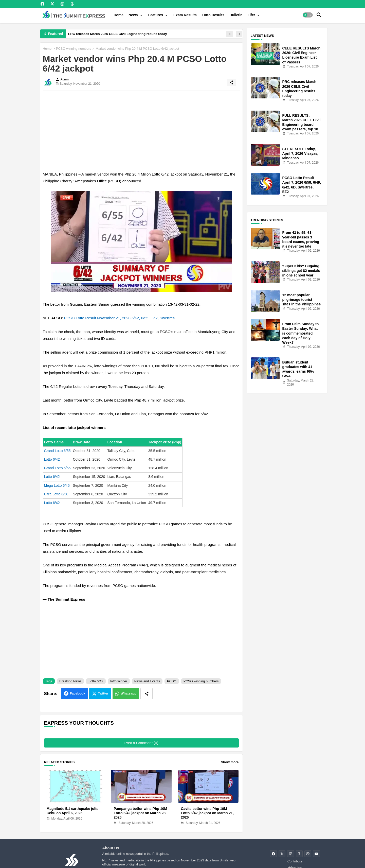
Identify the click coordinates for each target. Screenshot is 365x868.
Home (118, 15)
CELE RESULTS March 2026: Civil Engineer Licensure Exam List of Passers (302, 55)
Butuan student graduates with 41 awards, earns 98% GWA (298, 369)
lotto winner (119, 681)
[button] (308, 15)
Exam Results (185, 15)
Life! (251, 15)
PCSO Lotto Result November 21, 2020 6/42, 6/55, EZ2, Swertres (119, 318)
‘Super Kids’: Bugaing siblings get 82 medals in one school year (301, 271)
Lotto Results (213, 15)
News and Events (147, 681)
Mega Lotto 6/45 (57, 485)
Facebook (77, 693)
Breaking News (70, 681)
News (133, 15)
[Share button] (147, 694)
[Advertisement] (141, 130)
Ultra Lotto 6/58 (56, 494)
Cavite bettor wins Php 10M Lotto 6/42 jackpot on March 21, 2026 (207, 813)
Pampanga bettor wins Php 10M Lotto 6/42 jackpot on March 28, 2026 (140, 813)
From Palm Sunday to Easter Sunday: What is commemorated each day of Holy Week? (301, 333)
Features (156, 15)
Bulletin (236, 15)
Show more (230, 762)
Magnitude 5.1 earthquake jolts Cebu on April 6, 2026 (73, 811)
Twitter (103, 693)
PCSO (172, 681)
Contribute (295, 861)
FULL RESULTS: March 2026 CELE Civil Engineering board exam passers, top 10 (302, 122)
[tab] (118, 15)
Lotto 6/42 (52, 459)
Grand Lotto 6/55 (57, 451)
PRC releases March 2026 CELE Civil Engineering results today (118, 34)
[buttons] (42, 4)
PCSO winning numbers (74, 49)
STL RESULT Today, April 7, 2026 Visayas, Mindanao (300, 153)
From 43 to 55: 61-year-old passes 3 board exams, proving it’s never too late (301, 240)
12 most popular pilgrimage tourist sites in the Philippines (302, 300)
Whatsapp (129, 693)
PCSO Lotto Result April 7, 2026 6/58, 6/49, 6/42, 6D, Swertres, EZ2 (302, 185)
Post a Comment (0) (141, 743)
